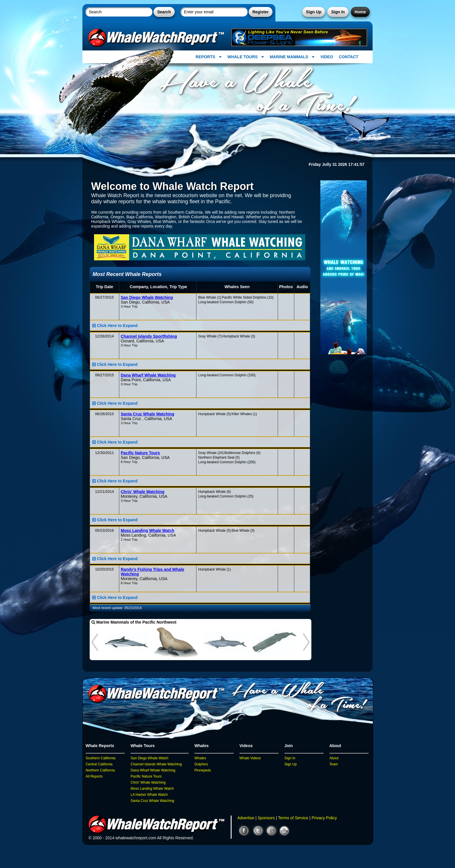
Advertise (246, 818)
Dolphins (201, 764)
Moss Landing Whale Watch (152, 789)
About (334, 758)
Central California (99, 764)
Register (261, 12)
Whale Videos (250, 758)
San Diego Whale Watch (149, 758)
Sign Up (314, 12)
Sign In (338, 12)
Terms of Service (293, 818)
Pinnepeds (203, 770)
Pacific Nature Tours (146, 776)
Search (164, 12)
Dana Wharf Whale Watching (153, 770)
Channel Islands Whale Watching (156, 764)
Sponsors (266, 818)
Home (360, 12)
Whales (200, 758)
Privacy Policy (324, 818)
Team (334, 764)
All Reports (94, 776)
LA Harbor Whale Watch (149, 795)
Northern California (100, 770)
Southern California (101, 758)
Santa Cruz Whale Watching (152, 801)
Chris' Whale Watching (148, 782)
